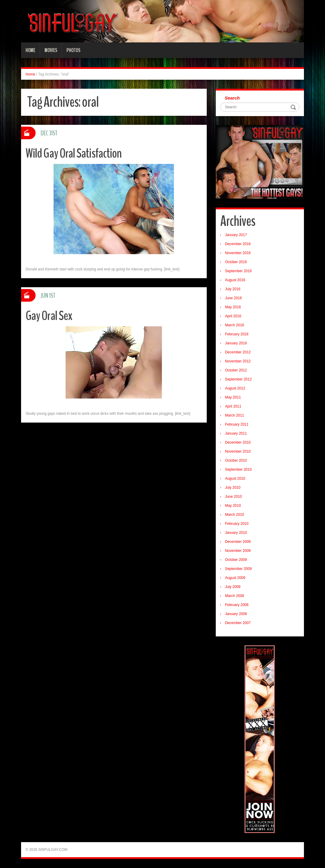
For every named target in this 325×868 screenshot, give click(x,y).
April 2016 (233, 316)
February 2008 (237, 605)
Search (232, 98)
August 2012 (235, 388)
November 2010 (238, 451)
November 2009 (238, 551)
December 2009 (238, 542)
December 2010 (238, 442)
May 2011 (233, 397)
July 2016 (233, 289)
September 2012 (238, 379)
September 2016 (238, 271)
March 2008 (235, 596)
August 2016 (235, 280)
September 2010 (238, 469)
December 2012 (238, 352)
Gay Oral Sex (49, 316)
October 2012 (236, 370)
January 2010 (236, 533)
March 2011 (235, 415)
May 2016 (233, 307)
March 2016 (235, 325)
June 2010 (234, 497)
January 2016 (236, 343)
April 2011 (233, 406)
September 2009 (238, 569)
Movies (51, 50)
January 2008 (236, 614)
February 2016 (237, 334)
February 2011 (237, 424)
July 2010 (233, 488)
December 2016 (238, 244)
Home (30, 50)
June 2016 (234, 298)
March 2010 (235, 515)
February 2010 (237, 524)
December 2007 (238, 623)
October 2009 (236, 560)
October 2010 (236, 460)
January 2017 (236, 235)
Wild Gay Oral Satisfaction (75, 153)
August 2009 (235, 578)
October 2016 (236, 262)
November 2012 (238, 361)
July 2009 (233, 587)
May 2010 (233, 506)
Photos (73, 50)
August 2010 (235, 479)
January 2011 (236, 433)
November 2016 (238, 253)
